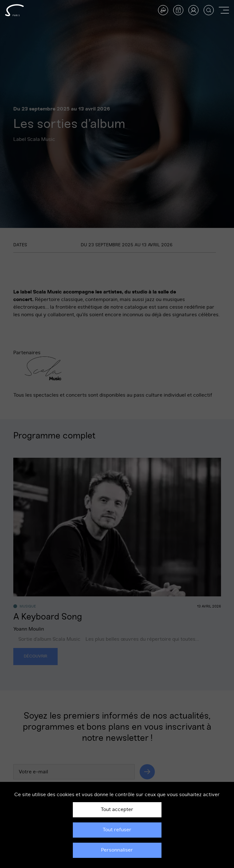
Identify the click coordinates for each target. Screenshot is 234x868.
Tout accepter (117, 809)
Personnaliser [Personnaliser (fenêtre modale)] (117, 850)
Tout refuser (117, 830)
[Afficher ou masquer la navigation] (224, 10)
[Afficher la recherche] (209, 10)
